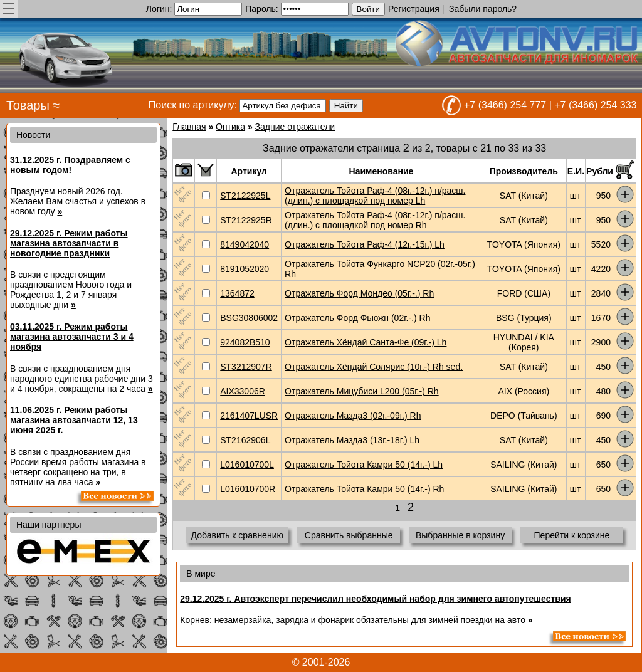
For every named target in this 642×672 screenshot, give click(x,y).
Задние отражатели (295, 127)
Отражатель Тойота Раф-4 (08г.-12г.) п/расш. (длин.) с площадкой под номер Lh (375, 196)
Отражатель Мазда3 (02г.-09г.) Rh (353, 416)
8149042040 (245, 244)
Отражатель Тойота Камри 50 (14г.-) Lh (364, 465)
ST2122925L (245, 196)
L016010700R (248, 489)
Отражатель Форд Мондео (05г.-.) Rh (359, 293)
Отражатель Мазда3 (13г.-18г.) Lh (352, 440)
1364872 (237, 293)
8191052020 (245, 269)
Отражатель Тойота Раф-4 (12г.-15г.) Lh (365, 244)
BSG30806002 (249, 318)
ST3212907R (246, 367)
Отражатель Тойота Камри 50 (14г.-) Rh (364, 489)
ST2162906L (245, 440)
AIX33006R (243, 391)
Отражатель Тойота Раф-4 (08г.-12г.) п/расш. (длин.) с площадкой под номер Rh (375, 220)
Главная (189, 127)
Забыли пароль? (483, 9)
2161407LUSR (249, 416)
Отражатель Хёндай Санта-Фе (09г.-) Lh (366, 342)
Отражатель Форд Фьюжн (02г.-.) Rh (357, 318)
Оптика (230, 127)
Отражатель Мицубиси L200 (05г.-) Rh (362, 391)
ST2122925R (246, 220)
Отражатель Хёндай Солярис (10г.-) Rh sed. (374, 367)
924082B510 (245, 342)
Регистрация (414, 9)
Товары (28, 105)
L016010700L (247, 465)
